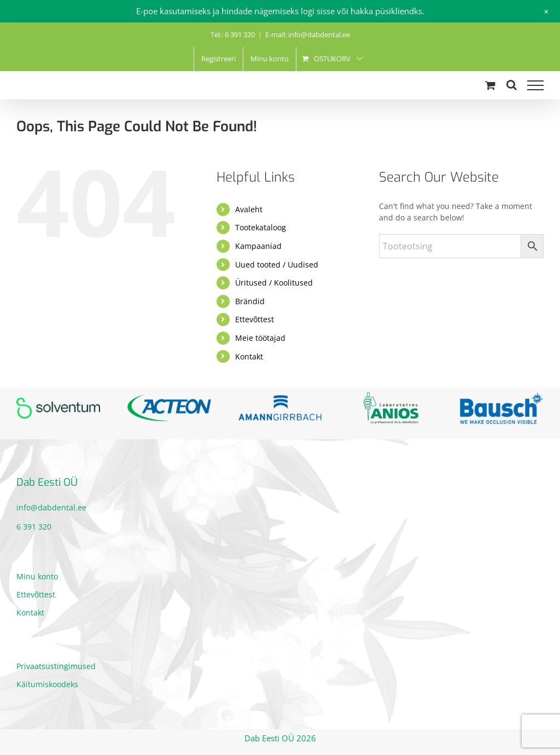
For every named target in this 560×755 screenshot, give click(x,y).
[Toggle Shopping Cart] (490, 85)
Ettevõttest (255, 319)
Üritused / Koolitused (274, 283)
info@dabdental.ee (51, 507)
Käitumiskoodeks (47, 684)
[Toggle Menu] (535, 85)
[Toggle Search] (512, 85)
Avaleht (249, 209)
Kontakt (249, 356)
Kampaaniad (258, 246)
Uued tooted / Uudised (277, 265)
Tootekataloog (261, 227)
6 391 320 (34, 527)
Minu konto (37, 576)
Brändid (250, 301)
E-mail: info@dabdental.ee (308, 34)
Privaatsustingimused (56, 666)
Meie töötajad (260, 338)
